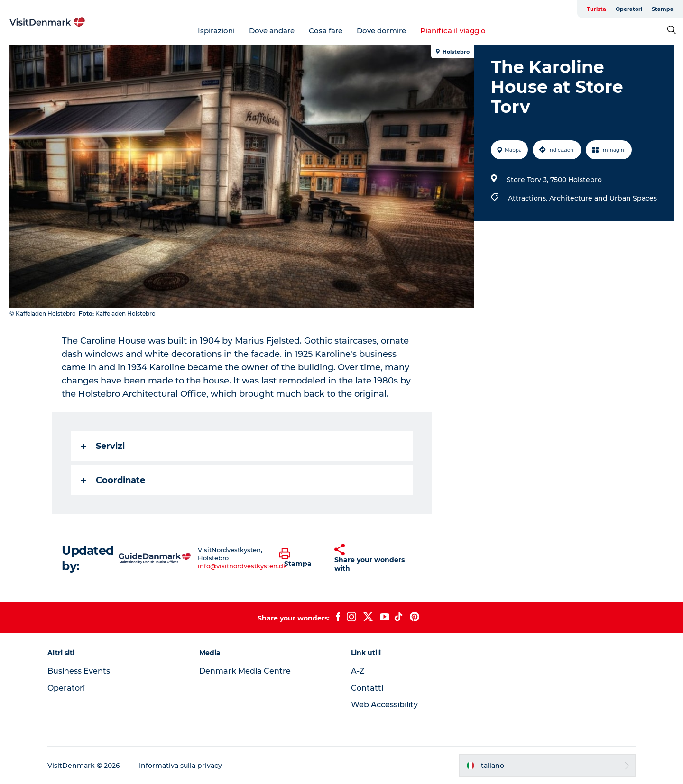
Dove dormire (381, 31)
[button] (300, 558)
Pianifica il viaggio (453, 31)
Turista (596, 9)
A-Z (358, 671)
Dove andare (272, 31)
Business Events (79, 671)
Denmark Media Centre (245, 671)
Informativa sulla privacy (180, 766)
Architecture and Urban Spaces (603, 198)
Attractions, (529, 198)
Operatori (629, 9)
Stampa (663, 9)
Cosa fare (326, 31)
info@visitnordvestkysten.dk (242, 566)
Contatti (367, 688)
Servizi (103, 446)
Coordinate (113, 480)
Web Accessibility (384, 705)
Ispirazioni (216, 31)
